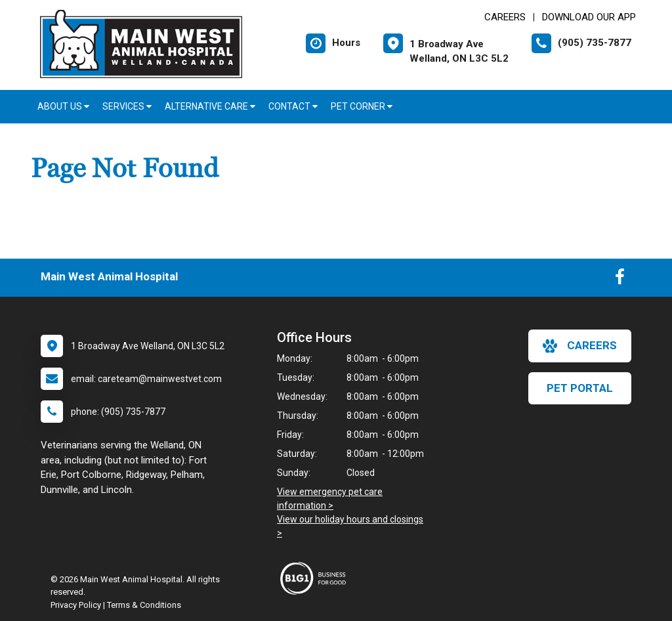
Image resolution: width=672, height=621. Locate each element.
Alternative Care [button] (210, 106)
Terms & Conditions (144, 605)
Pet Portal (580, 388)
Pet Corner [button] (362, 106)
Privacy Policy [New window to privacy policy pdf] (76, 605)
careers (580, 346)
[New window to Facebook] (620, 280)
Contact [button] (293, 106)
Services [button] (127, 106)
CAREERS (505, 17)
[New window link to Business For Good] (316, 578)
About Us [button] (63, 106)
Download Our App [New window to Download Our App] (589, 17)
